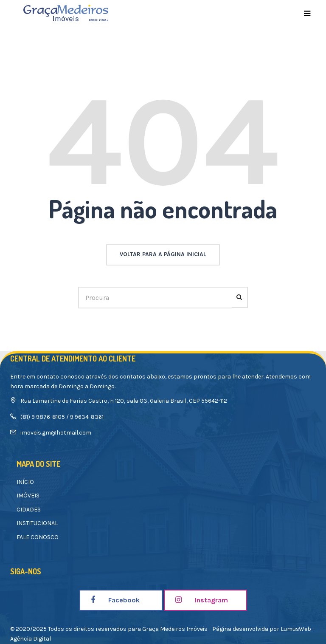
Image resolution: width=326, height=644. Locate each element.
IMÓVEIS (28, 496)
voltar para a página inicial (163, 254)
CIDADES (29, 510)
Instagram (202, 600)
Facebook (115, 600)
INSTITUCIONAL (37, 523)
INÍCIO (25, 482)
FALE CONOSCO (38, 537)
